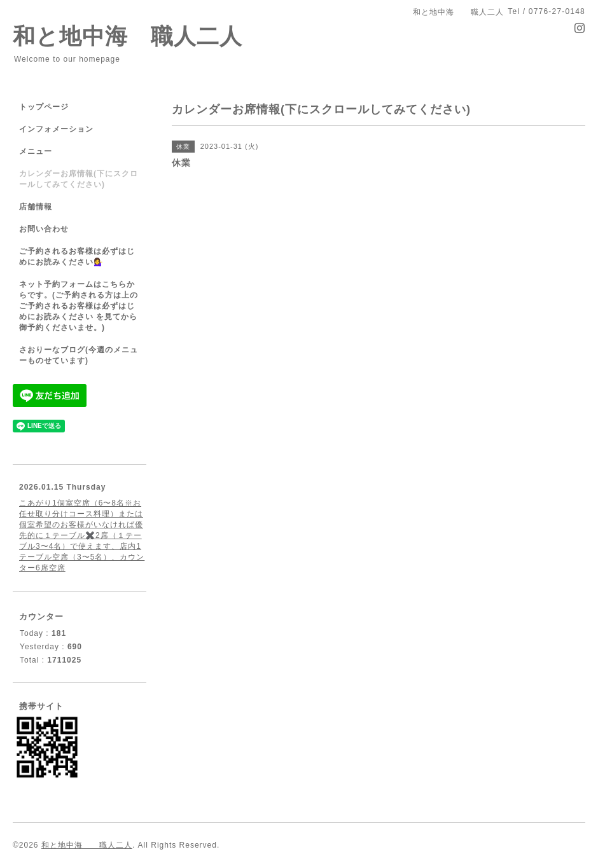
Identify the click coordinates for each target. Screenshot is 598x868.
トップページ (44, 107)
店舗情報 (36, 207)
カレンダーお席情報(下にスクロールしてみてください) (79, 179)
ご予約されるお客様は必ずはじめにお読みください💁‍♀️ (77, 257)
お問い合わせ (44, 229)
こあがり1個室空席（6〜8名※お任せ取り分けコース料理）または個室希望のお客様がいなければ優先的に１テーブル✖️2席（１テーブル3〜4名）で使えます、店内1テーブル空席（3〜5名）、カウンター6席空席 (82, 535)
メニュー (36, 151)
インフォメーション (56, 129)
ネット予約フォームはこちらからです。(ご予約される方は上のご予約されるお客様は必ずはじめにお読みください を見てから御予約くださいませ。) (79, 306)
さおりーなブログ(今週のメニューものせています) (79, 355)
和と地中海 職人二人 (128, 36)
